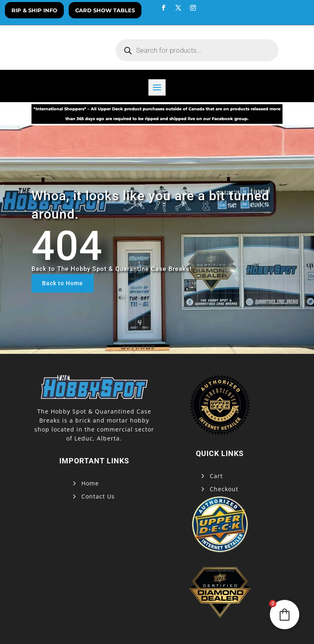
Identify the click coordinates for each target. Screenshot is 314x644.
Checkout (224, 489)
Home (90, 483)
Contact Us (98, 496)
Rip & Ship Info (34, 10)
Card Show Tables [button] (105, 10)
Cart (216, 476)
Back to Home (63, 283)
